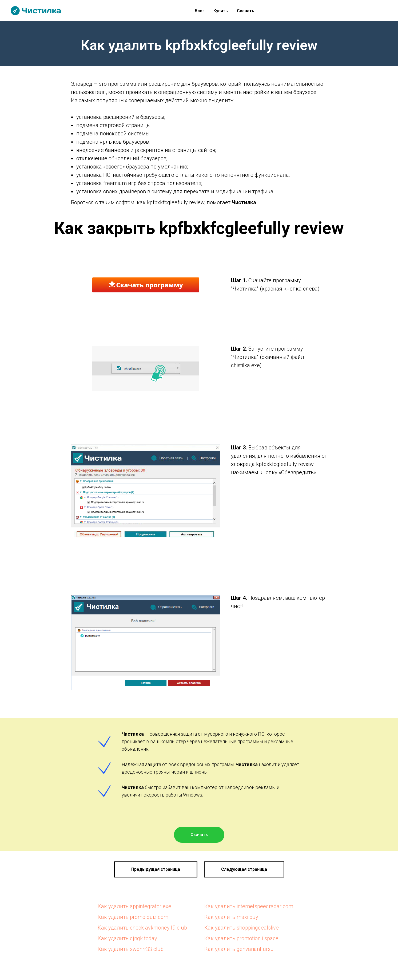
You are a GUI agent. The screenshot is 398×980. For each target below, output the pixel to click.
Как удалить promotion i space (241, 938)
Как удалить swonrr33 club (131, 949)
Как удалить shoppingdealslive (242, 928)
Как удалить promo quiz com (133, 917)
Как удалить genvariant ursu (239, 949)
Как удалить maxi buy (231, 917)
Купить (221, 11)
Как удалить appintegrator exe (134, 906)
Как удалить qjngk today (127, 938)
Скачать (246, 11)
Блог (200, 11)
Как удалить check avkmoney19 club (142, 928)
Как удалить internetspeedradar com (249, 906)
